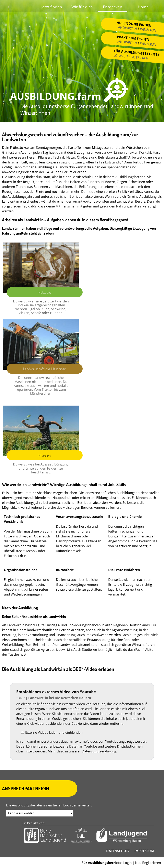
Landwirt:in (127, 28)
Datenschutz (118, 851)
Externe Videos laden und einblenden (54, 732)
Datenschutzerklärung (99, 751)
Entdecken (113, 7)
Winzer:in (148, 30)
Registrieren (138, 57)
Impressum (144, 851)
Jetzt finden (52, 7)
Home (143, 7)
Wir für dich (82, 7)
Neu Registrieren (148, 863)
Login (118, 56)
